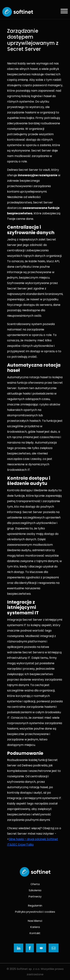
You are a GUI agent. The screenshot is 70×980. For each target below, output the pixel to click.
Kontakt (35, 933)
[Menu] (63, 12)
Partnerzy (35, 896)
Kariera (35, 927)
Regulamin (35, 906)
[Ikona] (19, 948)
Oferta (35, 884)
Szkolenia (35, 890)
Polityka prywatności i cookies (35, 912)
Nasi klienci (35, 921)
